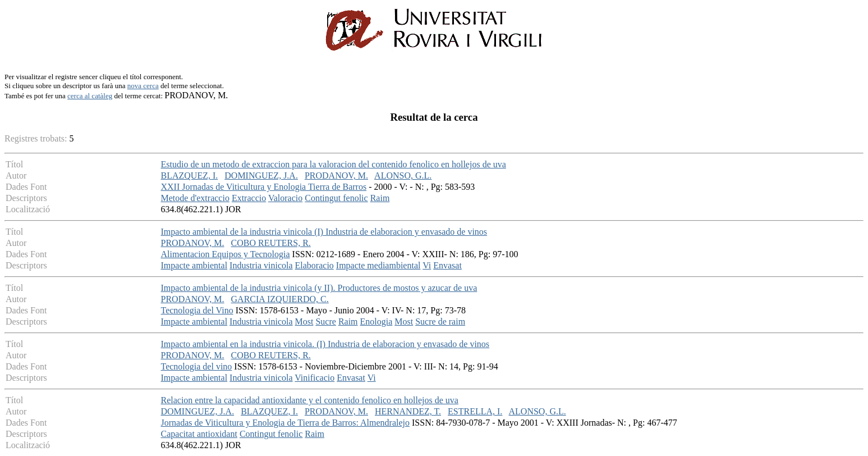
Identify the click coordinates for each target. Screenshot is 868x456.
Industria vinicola (261, 265)
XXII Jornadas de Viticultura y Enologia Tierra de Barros (264, 187)
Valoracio (285, 198)
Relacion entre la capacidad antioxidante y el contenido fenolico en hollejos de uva (310, 400)
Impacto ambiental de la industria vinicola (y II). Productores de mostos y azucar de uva (319, 288)
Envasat (447, 265)
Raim (380, 198)
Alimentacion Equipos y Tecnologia (226, 254)
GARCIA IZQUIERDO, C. (280, 299)
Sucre (325, 322)
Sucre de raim (440, 322)
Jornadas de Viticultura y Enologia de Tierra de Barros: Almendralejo (286, 423)
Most (304, 322)
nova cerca (143, 86)
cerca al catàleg (90, 96)
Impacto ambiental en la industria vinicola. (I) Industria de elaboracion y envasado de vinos (325, 344)
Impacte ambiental (194, 265)
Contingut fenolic (336, 198)
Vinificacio (314, 378)
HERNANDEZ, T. (408, 411)
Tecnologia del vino (197, 366)
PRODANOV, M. (336, 175)
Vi (427, 265)
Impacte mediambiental (378, 265)
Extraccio (249, 198)
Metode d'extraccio (195, 198)
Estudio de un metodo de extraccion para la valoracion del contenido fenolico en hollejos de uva (334, 164)
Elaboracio (314, 265)
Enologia (376, 322)
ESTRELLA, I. (475, 411)
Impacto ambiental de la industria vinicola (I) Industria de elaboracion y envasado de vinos (324, 232)
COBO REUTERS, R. (271, 243)
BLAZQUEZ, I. (190, 175)
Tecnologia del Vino (197, 310)
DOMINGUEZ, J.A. (261, 175)
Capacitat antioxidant (199, 434)
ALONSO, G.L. (403, 175)
